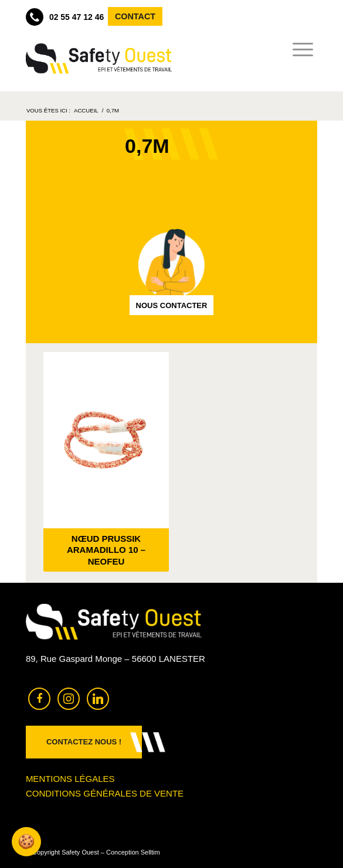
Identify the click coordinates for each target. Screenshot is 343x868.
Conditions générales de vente (105, 793)
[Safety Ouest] (99, 59)
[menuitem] (299, 50)
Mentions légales (70, 779)
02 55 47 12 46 (65, 17)
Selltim (150, 852)
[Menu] (299, 50)
